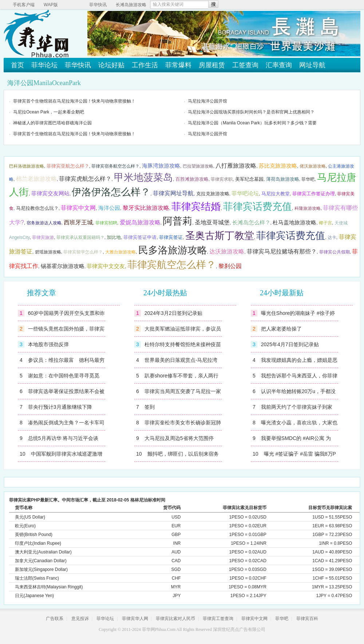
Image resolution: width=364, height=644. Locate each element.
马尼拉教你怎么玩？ (37, 208)
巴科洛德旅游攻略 (27, 166)
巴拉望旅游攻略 (198, 166)
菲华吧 (308, 179)
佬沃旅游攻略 (313, 166)
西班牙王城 (78, 222)
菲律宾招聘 (106, 223)
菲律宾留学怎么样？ (83, 252)
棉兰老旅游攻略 (36, 179)
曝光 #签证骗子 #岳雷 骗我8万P (300, 454)
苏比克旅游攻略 (278, 166)
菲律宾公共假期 (335, 252)
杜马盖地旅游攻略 (294, 223)
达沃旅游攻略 (227, 251)
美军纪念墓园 (249, 179)
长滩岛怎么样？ (251, 223)
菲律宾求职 (222, 179)
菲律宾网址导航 (173, 193)
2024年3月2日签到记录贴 (173, 313)
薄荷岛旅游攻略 (283, 179)
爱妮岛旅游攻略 (140, 222)
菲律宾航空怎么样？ (172, 265)
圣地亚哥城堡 (212, 222)
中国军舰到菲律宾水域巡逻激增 (67, 454)
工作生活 (145, 65)
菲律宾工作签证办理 (314, 194)
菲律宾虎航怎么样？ (85, 179)
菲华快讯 (98, 5)
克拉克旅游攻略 (213, 194)
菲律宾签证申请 (140, 237)
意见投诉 (80, 619)
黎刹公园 (230, 266)
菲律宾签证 (171, 237)
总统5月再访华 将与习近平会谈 (63, 438)
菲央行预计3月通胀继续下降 (60, 407)
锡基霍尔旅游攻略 (63, 266)
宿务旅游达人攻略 (44, 223)
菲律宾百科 (307, 619)
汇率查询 (279, 65)
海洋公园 (109, 208)
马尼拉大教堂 (276, 194)
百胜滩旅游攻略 (192, 179)
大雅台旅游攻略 (120, 252)
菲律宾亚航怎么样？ (68, 166)
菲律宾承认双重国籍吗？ (80, 237)
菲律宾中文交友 (106, 266)
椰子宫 (325, 223)
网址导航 (312, 65)
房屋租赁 (212, 65)
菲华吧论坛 (245, 193)
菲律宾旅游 (43, 237)
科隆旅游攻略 (308, 208)
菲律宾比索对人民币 (175, 619)
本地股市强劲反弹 (48, 344)
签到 (150, 407)
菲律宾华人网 (135, 619)
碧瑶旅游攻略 (48, 252)
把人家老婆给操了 (281, 329)
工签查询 (245, 65)
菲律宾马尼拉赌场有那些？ (282, 251)
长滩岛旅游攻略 (131, 5)
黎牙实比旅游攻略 (146, 208)
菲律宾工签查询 (218, 619)
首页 (17, 65)
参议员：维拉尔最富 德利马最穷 (66, 360)
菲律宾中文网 (78, 208)
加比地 (114, 237)
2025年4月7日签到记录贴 (290, 344)
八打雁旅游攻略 (236, 166)
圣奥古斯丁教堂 (220, 236)
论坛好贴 (111, 65)
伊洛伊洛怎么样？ (111, 192)
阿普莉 (177, 221)
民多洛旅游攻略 (173, 250)
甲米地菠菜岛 (143, 177)
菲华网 (149, 629)
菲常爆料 (178, 65)
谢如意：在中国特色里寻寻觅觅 (64, 376)
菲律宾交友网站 (50, 193)
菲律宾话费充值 (258, 207)
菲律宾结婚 (196, 207)
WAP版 (51, 5)
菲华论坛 (44, 65)
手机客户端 (24, 5)
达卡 (332, 237)
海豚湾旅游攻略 (161, 166)
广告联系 (55, 619)
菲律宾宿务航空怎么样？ (115, 166)
